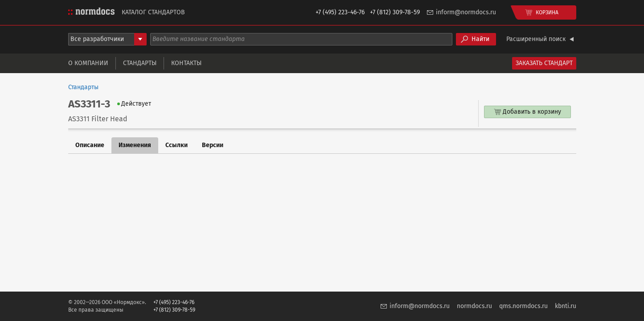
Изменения (135, 145)
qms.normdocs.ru (523, 306)
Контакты (186, 63)
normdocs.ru (474, 306)
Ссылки (176, 145)
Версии (213, 145)
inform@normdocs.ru (466, 12)
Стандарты (140, 63)
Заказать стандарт (544, 63)
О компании (88, 63)
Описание (90, 145)
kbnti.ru (566, 306)
